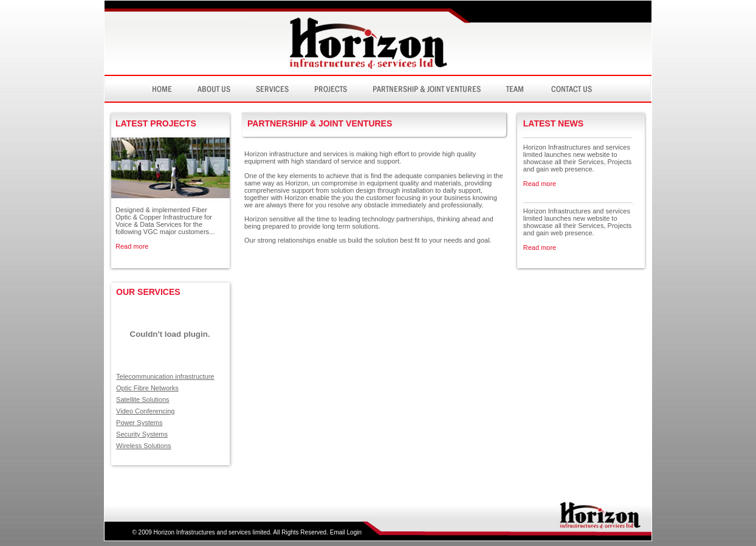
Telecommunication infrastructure (165, 376)
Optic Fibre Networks (147, 388)
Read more (132, 246)
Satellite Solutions (143, 399)
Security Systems (142, 434)
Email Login (346, 532)
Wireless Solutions (143, 446)
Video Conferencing (145, 411)
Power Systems (139, 423)
